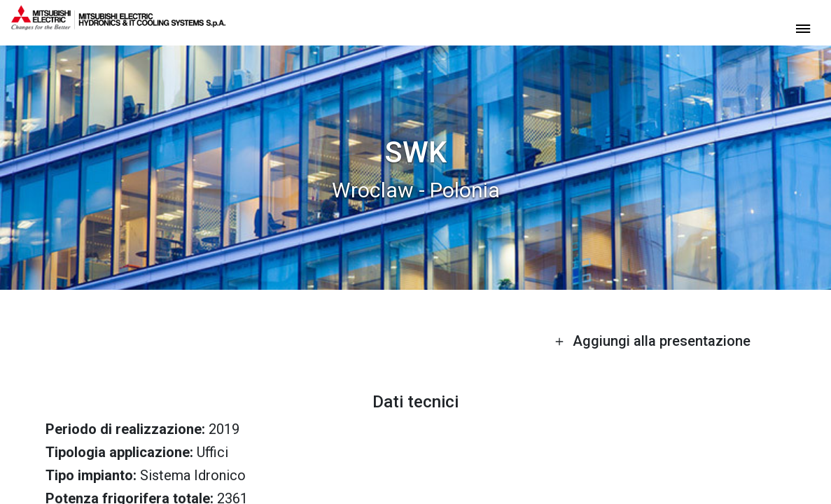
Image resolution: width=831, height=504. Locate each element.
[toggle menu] (803, 28)
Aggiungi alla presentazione (652, 341)
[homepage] (118, 24)
